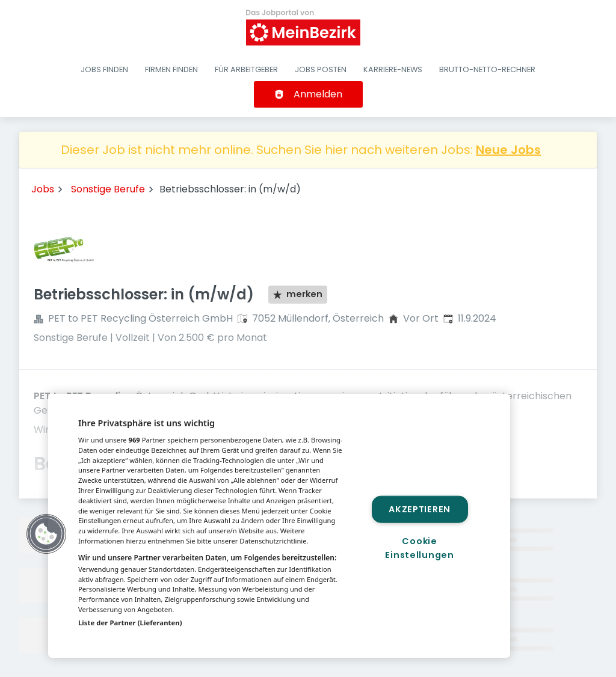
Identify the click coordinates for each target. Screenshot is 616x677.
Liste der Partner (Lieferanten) (130, 623)
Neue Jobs (508, 150)
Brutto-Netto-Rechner (487, 69)
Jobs (43, 189)
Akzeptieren (420, 509)
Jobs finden (104, 69)
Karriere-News (393, 69)
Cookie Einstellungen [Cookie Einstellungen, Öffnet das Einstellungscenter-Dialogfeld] (419, 548)
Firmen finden (171, 69)
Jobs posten (321, 69)
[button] (46, 534)
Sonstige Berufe (108, 189)
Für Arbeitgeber (246, 69)
